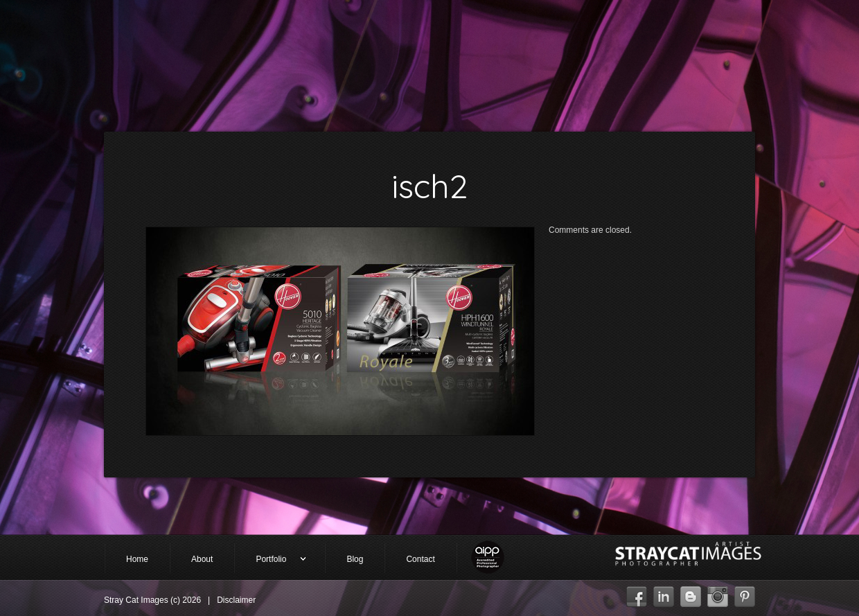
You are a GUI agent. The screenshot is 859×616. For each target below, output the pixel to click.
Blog (355, 559)
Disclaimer (236, 600)
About (202, 559)
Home (137, 559)
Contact (420, 559)
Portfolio (270, 560)
